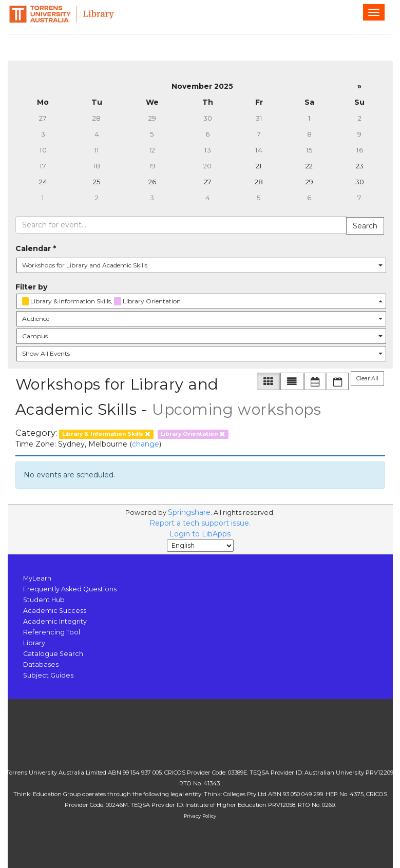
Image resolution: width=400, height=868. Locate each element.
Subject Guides (48, 675)
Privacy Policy (200, 816)
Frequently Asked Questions (70, 589)
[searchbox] (181, 225)
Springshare (189, 512)
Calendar (36, 248)
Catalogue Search (53, 654)
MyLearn (37, 578)
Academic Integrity (55, 621)
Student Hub (44, 600)
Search (365, 226)
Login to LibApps (200, 534)
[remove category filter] (107, 433)
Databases (41, 664)
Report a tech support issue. (200, 523)
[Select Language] (200, 546)
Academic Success (55, 611)
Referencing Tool (52, 632)
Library (34, 643)
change (146, 444)
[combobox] (201, 265)
